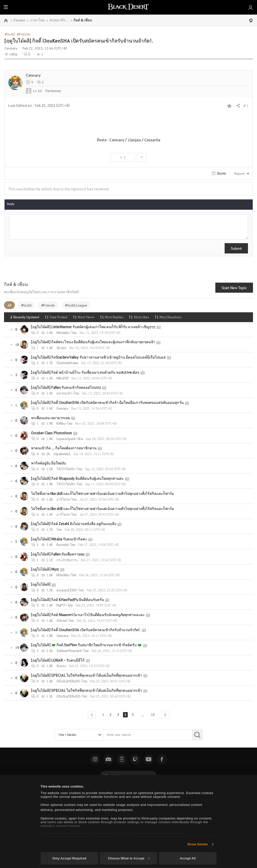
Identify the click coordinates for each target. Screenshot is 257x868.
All (9, 305)
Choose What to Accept (129, 858)
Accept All (188, 858)
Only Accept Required (69, 858)
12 (155, 715)
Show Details (198, 844)
